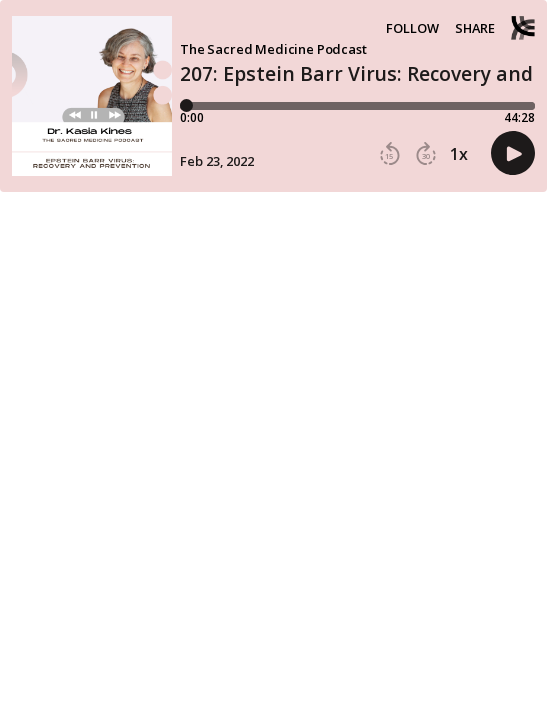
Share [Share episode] (475, 28)
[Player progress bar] (357, 106)
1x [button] (459, 154)
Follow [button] (412, 28)
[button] (390, 154)
